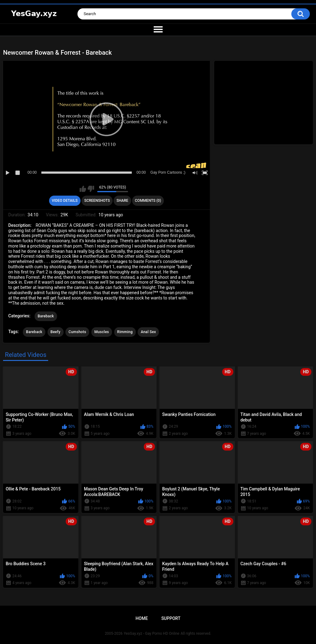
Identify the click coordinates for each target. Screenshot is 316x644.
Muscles (102, 332)
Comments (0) (148, 201)
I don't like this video (91, 189)
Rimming (125, 332)
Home (142, 618)
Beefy (56, 332)
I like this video (83, 189)
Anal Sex (148, 332)
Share (122, 201)
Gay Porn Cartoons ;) (168, 172)
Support (171, 618)
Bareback (46, 316)
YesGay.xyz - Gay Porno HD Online (152, 633)
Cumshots (77, 332)
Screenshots (97, 201)
